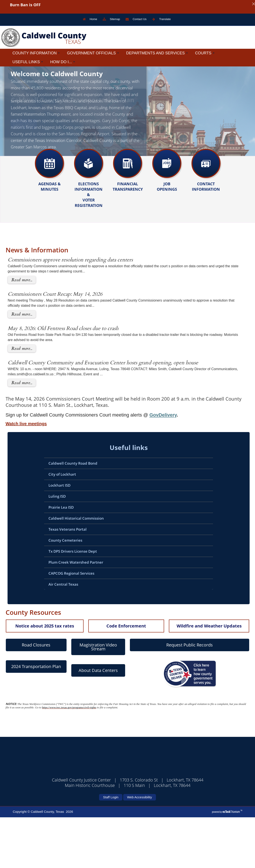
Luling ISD (43, 547)
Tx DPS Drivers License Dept (59, 602)
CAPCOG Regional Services (58, 624)
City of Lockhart (48, 525)
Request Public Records (176, 696)
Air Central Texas (50, 635)
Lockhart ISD (46, 536)
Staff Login (111, 848)
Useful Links (28, 62)
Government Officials (93, 53)
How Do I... (63, 62)
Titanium (232, 862)
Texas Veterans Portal (54, 580)
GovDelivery (149, 466)
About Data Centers (84, 721)
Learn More (24, 152)
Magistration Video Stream (84, 697)
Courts (205, 53)
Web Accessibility (140, 848)
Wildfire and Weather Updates (195, 677)
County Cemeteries (52, 591)
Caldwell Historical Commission (62, 569)
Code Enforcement (112, 677)
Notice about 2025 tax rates (31, 677)
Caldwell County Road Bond (59, 514)
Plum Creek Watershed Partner (62, 613)
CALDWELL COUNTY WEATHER (122, 819)
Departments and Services (157, 53)
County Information (36, 53)
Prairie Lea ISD (47, 558)
